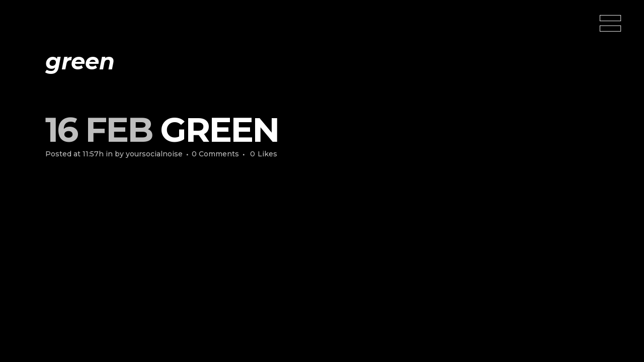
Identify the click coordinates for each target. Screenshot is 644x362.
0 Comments (215, 154)
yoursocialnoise (154, 154)
